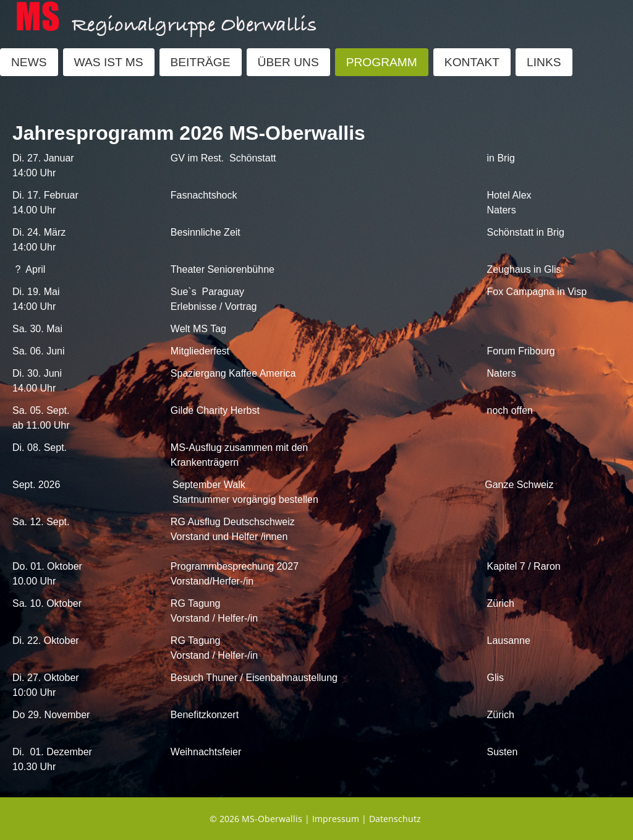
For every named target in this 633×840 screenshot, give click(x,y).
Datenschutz (395, 819)
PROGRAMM (382, 62)
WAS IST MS (109, 62)
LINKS (544, 62)
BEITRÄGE (201, 62)
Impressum (336, 819)
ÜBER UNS (288, 62)
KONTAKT (472, 62)
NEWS (29, 62)
